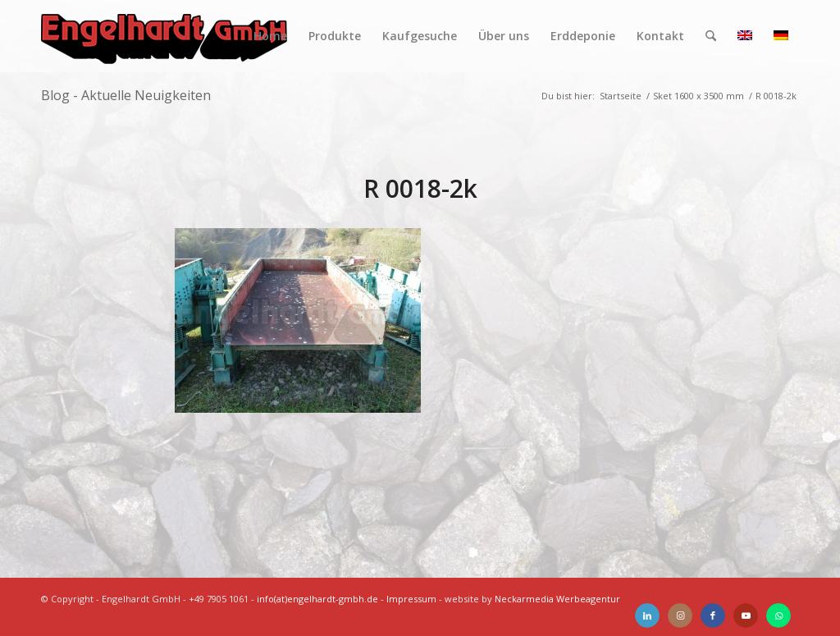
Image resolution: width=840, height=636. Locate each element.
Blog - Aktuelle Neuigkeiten (126, 95)
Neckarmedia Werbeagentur (557, 599)
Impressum (411, 599)
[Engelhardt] (164, 36)
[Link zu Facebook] (713, 615)
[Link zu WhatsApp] (778, 615)
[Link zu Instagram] (680, 615)
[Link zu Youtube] (746, 615)
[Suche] (711, 36)
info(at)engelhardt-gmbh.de (317, 599)
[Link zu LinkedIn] (647, 615)
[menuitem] (270, 36)
